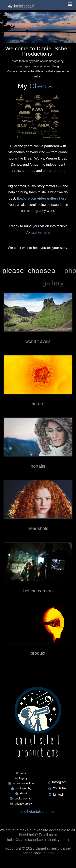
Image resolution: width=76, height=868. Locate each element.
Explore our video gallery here (42, 198)
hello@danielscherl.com (38, 812)
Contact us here (37, 232)
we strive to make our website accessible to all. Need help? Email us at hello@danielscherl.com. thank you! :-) (38, 835)
